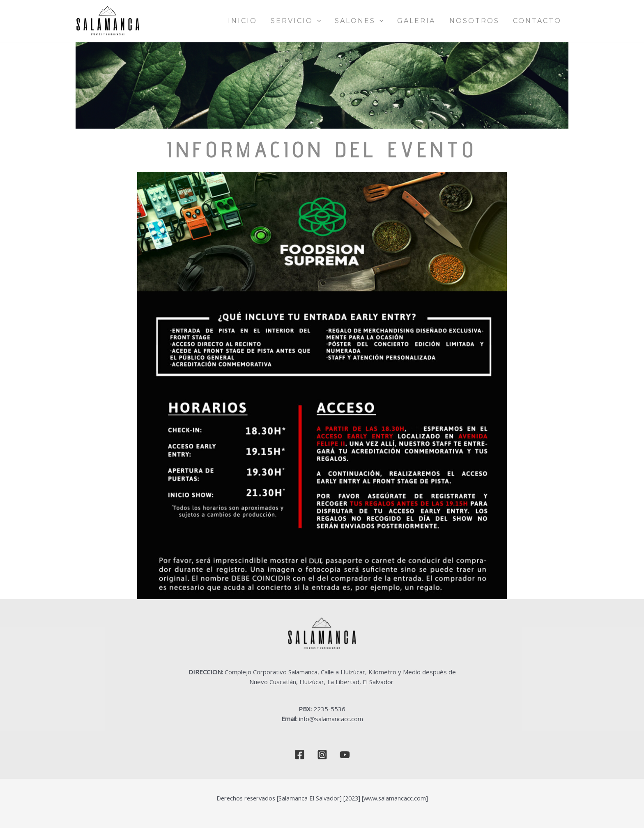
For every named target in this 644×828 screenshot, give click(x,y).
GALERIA (436, 21)
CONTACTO (541, 21)
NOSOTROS (486, 21)
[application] (353, 21)
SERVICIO (332, 21)
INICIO (286, 21)
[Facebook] (300, 755)
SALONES (387, 21)
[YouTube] (345, 755)
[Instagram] (322, 755)
